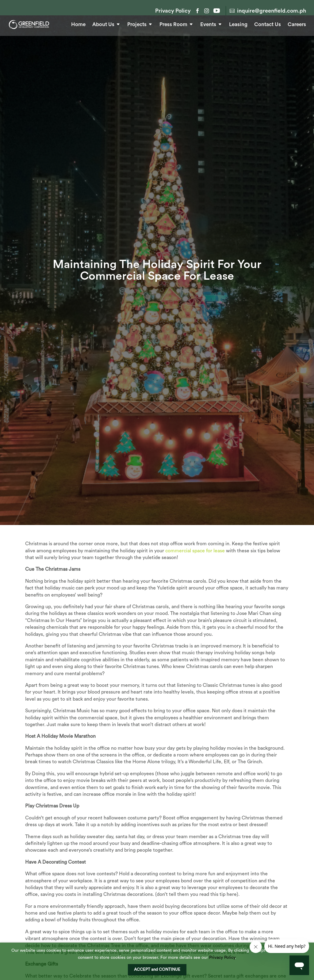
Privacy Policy (173, 11)
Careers (297, 23)
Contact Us (268, 23)
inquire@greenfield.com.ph (272, 11)
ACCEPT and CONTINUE (157, 970)
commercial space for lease (195, 570)
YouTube (216, 11)
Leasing (238, 23)
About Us (103, 23)
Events (208, 23)
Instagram (207, 11)
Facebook (197, 11)
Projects (137, 23)
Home (78, 23)
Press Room (173, 23)
